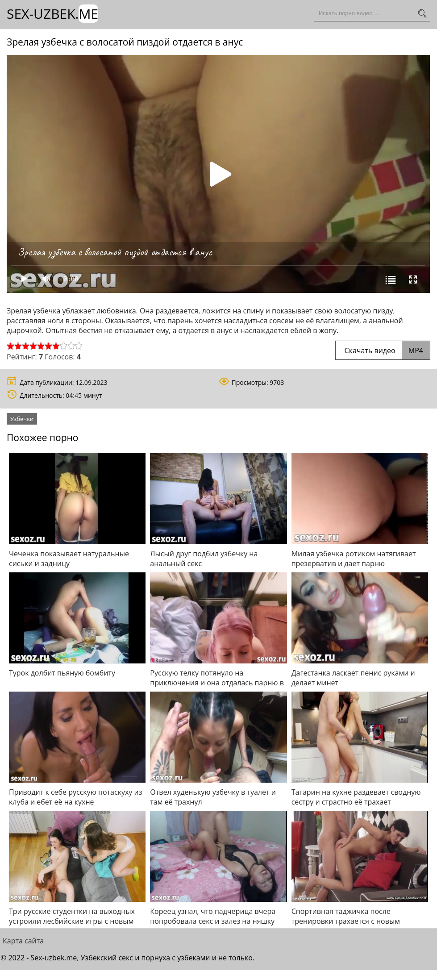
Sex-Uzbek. (52, 14)
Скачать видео (383, 350)
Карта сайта (23, 941)
